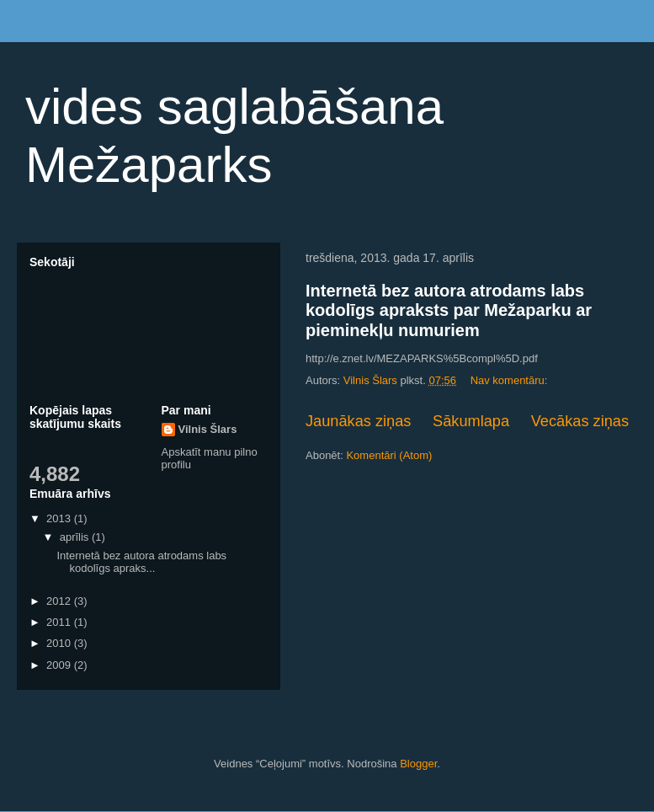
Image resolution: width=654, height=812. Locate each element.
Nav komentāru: (510, 380)
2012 (60, 601)
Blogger (418, 764)
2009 (60, 665)
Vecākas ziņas (580, 421)
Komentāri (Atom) (389, 455)
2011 (60, 622)
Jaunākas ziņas (358, 421)
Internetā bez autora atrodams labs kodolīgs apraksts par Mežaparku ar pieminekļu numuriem (449, 310)
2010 (60, 643)
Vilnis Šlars (208, 429)
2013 (60, 518)
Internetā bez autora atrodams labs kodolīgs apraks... (141, 562)
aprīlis (76, 537)
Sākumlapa (471, 421)
